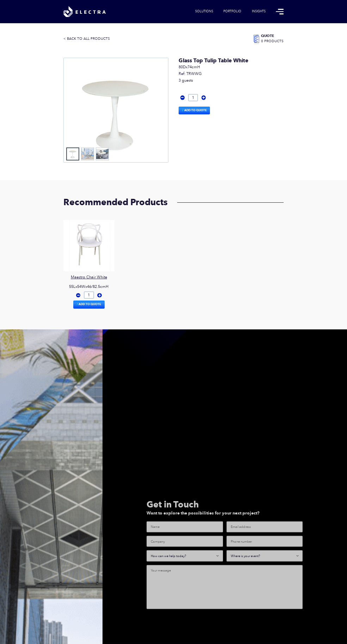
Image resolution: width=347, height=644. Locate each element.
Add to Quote (196, 110)
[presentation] (200, 630)
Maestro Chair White (89, 277)
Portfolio (232, 12)
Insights (259, 12)
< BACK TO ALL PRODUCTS (87, 39)
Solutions (204, 12)
